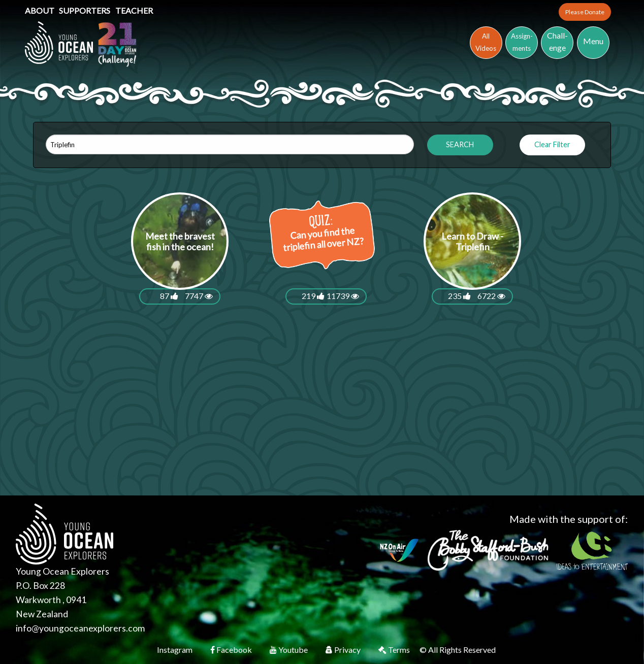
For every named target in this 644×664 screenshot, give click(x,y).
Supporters (85, 10)
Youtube (289, 650)
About (40, 10)
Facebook (232, 650)
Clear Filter (552, 144)
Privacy (344, 650)
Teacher (134, 10)
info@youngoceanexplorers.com (80, 628)
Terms (395, 650)
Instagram (175, 650)
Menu (593, 41)
